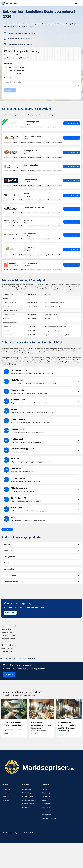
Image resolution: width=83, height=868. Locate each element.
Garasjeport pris (7, 651)
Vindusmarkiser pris (8, 635)
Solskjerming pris (7, 648)
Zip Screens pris (7, 642)
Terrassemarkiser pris (9, 626)
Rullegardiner (46, 804)
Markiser (45, 789)
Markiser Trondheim (28, 796)
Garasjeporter (46, 796)
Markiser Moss (27, 807)
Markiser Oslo (27, 789)
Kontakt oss (6, 789)
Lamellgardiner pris (8, 639)
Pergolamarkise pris (8, 632)
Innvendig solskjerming (49, 818)
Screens (45, 800)
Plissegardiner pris (8, 629)
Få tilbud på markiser (72, 123)
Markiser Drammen (28, 804)
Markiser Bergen (27, 793)
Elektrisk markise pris (9, 645)
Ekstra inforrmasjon (11, 78)
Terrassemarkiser (47, 811)
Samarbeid (6, 800)
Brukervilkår (6, 796)
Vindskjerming (47, 815)
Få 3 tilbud (7, 529)
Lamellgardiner (47, 807)
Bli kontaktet (10, 613)
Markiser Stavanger (28, 800)
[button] (79, 3)
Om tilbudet (8, 64)
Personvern (6, 793)
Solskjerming (46, 793)
